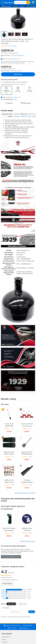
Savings (22, 6)
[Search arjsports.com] (20, 2)
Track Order (12, 628)
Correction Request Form (11, 557)
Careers (4, 639)
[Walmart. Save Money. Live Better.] (7, 2)
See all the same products (28, 541)
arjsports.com (17, 59)
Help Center (28, 626)
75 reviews (14, 46)
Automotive (17, 116)
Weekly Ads (24, 628)
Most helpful (6, 608)
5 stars (3, 590)
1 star (3, 598)
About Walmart (6, 637)
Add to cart (18, 74)
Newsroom (5, 642)
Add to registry (26, 103)
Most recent (11, 604)
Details (15, 99)
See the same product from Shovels (25, 493)
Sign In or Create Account (12, 626)
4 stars (3, 592)
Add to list (9, 103)
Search (32, 612)
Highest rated (23, 604)
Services (16, 6)
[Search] (28, 2)
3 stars (3, 594)
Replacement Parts (26, 116)
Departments (6, 6)
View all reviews (7, 583)
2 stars (3, 596)
